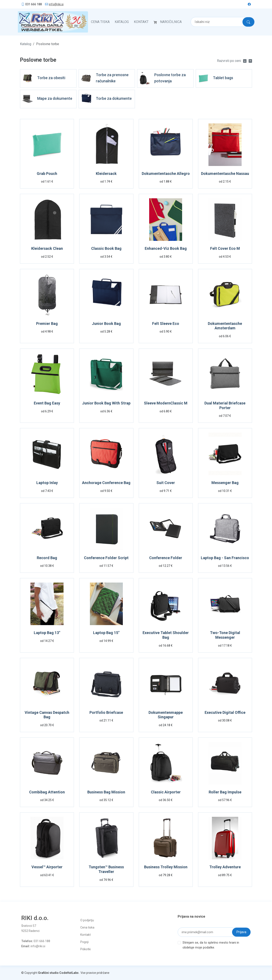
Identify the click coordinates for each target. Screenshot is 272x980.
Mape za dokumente (55, 98)
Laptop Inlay (47, 482)
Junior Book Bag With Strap (106, 403)
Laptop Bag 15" (106, 633)
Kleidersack (106, 173)
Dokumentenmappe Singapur (166, 715)
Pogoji (84, 942)
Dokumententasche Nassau (225, 173)
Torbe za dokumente (114, 98)
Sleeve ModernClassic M (166, 403)
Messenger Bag (225, 482)
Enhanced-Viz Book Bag (166, 248)
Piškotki (86, 949)
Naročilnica (171, 22)
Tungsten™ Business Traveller (106, 869)
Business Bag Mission (106, 792)
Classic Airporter (166, 792)
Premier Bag (47, 323)
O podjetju (87, 920)
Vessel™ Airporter (47, 867)
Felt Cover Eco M (225, 248)
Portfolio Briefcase (106, 712)
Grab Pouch (47, 173)
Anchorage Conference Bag (106, 482)
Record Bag (47, 558)
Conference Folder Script (106, 558)
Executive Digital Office (225, 712)
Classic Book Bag (106, 248)
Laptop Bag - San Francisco (225, 558)
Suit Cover (166, 482)
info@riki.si (56, 4)
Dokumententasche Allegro (166, 173)
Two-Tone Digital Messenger (225, 635)
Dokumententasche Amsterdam (225, 326)
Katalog (122, 22)
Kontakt (141, 22)
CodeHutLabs (69, 973)
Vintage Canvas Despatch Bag (47, 715)
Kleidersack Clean (47, 248)
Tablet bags (223, 78)
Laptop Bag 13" (47, 633)
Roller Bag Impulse (225, 792)
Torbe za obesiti (51, 78)
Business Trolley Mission (166, 867)
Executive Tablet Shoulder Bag (166, 635)
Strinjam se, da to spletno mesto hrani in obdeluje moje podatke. (211, 945)
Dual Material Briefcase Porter (225, 405)
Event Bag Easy (47, 403)
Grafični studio (48, 973)
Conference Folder (166, 558)
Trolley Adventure (225, 867)
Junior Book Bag (106, 323)
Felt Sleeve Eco (166, 323)
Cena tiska (100, 22)
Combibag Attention (47, 792)
